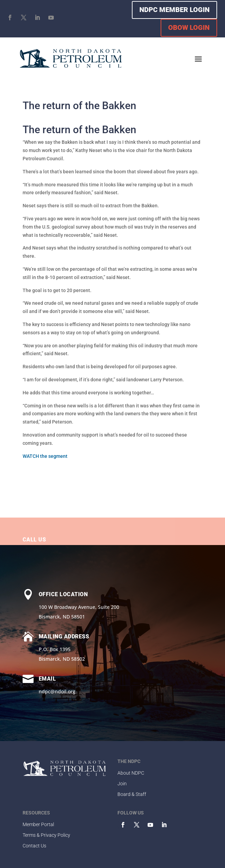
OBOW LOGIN (189, 27)
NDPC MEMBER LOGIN (174, 10)
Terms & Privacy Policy (46, 835)
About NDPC (131, 773)
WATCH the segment (45, 456)
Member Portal (38, 824)
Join (122, 784)
